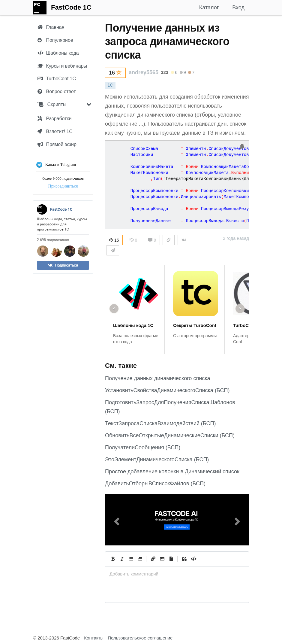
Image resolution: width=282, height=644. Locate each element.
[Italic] (122, 559)
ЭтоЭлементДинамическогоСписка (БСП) (157, 459)
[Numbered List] (140, 559)
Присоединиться (63, 186)
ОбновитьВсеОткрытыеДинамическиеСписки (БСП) (170, 435)
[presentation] (177, 574)
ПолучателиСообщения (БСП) (143, 447)
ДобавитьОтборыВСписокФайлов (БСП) (155, 484)
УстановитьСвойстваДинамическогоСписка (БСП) (167, 390)
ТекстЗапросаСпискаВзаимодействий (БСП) (160, 423)
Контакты (94, 638)
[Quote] (184, 559)
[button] (116, 520)
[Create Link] (153, 559)
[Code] (193, 559)
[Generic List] (131, 559)
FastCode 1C (71, 7)
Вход (238, 8)
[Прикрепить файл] (171, 559)
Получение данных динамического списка (157, 378)
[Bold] (113, 559)
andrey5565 (144, 72)
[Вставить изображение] (162, 559)
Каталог (209, 8)
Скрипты (52, 104)
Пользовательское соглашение (140, 638)
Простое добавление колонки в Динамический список (172, 472)
